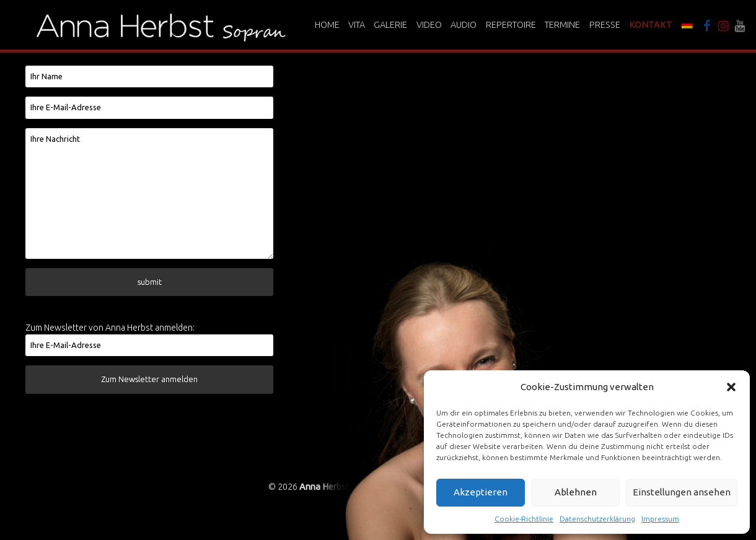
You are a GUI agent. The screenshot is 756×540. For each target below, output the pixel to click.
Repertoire (511, 25)
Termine (562, 25)
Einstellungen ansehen (682, 492)
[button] (731, 387)
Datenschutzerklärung (597, 519)
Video (429, 25)
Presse (605, 25)
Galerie (390, 25)
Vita (357, 25)
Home (327, 25)
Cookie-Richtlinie (524, 519)
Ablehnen (576, 492)
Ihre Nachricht (149, 194)
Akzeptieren (481, 492)
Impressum (660, 519)
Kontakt (651, 25)
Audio (464, 25)
